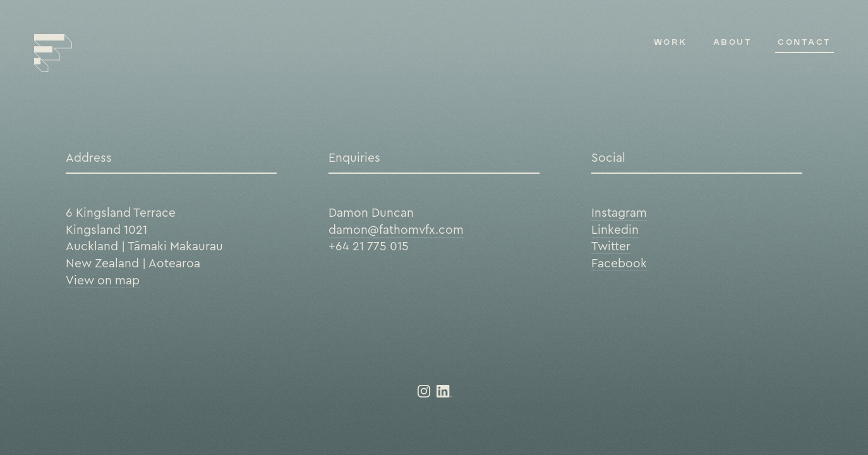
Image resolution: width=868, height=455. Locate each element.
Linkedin (615, 229)
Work (671, 42)
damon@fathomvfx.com (396, 229)
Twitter (611, 246)
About (733, 42)
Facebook (619, 263)
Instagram (619, 212)
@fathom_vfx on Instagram (424, 391)
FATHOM (53, 53)
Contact (805, 42)
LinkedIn (444, 391)
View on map (103, 280)
